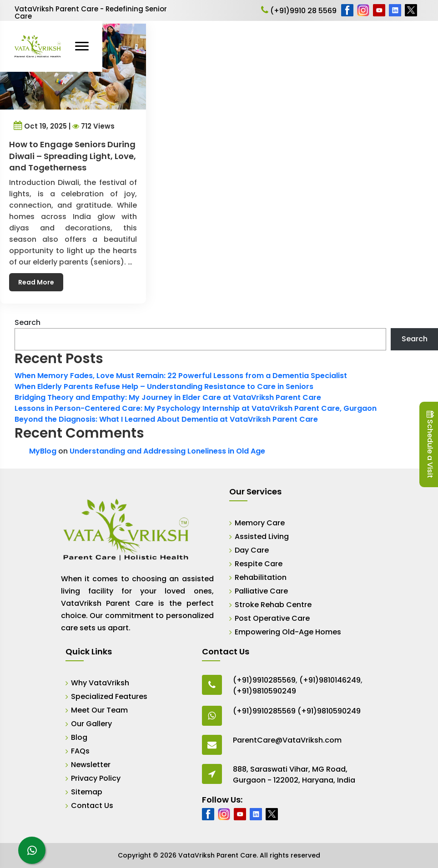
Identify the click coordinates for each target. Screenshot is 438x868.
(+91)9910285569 (264, 680)
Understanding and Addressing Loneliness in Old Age (167, 451)
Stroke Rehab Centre (273, 605)
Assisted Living (262, 536)
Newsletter (91, 765)
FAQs (80, 751)
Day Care (252, 550)
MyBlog (43, 451)
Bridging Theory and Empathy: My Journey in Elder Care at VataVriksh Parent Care (168, 397)
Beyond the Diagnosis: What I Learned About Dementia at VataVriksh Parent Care (166, 419)
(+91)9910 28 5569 (299, 11)
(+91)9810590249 (264, 691)
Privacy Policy (96, 778)
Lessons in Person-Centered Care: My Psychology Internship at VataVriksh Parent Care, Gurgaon (196, 408)
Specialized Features (109, 696)
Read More (39, 273)
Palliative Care (261, 591)
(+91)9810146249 (330, 680)
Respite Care (259, 564)
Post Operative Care (272, 618)
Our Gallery (91, 724)
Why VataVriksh (100, 683)
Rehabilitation (261, 577)
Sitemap (87, 792)
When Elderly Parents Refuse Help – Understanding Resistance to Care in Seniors (164, 387)
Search (28, 322)
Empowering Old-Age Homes (288, 632)
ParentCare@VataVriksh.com (287, 740)
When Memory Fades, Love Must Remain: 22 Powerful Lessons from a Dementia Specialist (181, 376)
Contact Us (92, 806)
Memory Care (260, 523)
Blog (79, 737)
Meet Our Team (99, 710)
